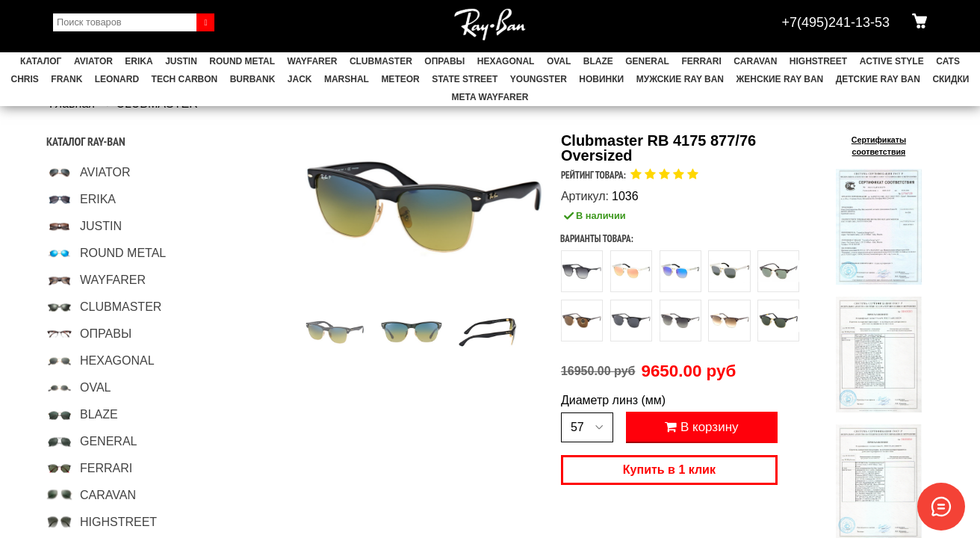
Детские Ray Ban (878, 79)
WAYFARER (313, 61)
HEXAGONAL (506, 61)
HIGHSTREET (818, 61)
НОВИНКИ (601, 79)
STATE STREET (465, 79)
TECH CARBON (185, 79)
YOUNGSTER (539, 79)
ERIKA (139, 61)
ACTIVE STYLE (892, 61)
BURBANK (253, 79)
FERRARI (701, 61)
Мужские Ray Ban (680, 79)
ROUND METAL (242, 61)
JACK (300, 79)
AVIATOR (93, 61)
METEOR (400, 79)
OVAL (559, 61)
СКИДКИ (950, 79)
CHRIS (25, 79)
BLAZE (598, 61)
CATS (948, 61)
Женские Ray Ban (779, 79)
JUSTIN (181, 61)
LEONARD (117, 79)
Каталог (41, 61)
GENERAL (647, 61)
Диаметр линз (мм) (613, 401)
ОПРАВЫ (444, 61)
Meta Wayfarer (490, 97)
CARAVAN (755, 61)
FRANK (66, 79)
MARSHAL (347, 79)
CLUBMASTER (381, 61)
